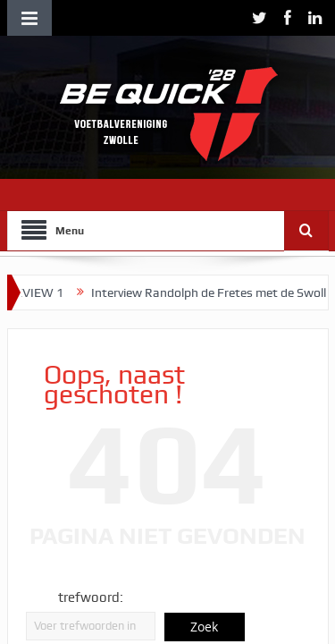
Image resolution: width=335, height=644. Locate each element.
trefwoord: (91, 597)
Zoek (204, 627)
